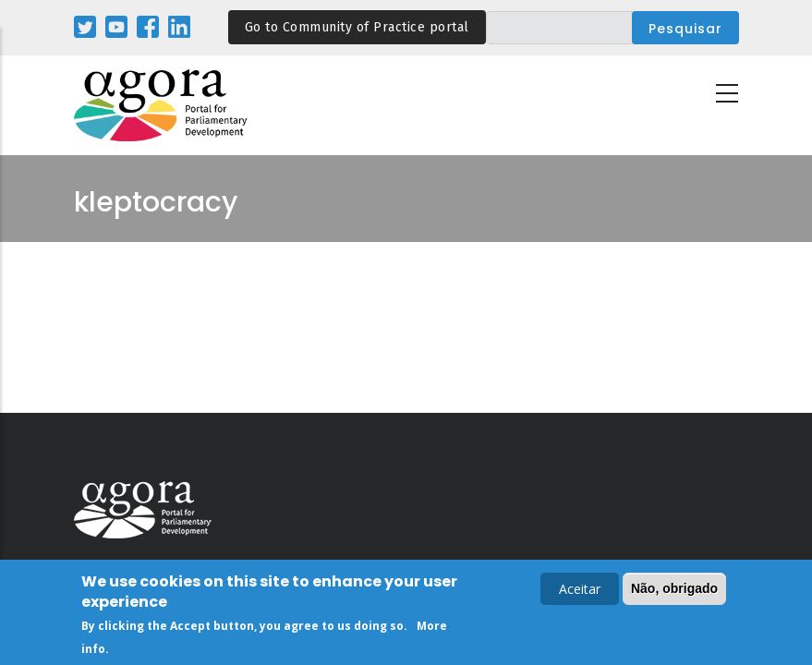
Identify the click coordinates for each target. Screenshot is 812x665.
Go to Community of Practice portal (357, 27)
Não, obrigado (674, 591)
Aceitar (580, 592)
